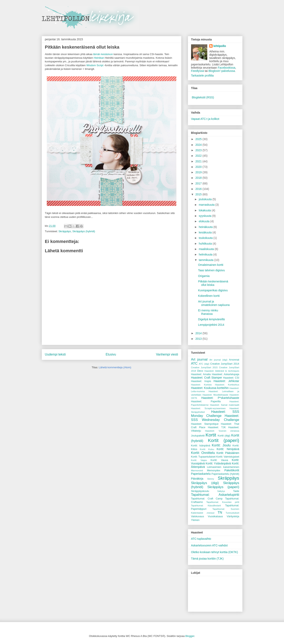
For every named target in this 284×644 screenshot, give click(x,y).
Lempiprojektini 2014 (211, 325)
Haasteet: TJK (217, 427)
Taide (236, 491)
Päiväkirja (197, 479)
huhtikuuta (206, 244)
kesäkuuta (206, 232)
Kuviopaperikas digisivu (213, 290)
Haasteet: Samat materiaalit (225, 405)
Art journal (199, 359)
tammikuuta (206, 260)
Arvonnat (234, 360)
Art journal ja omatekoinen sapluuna (214, 303)
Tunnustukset (232, 513)
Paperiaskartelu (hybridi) (225, 474)
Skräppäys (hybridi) (84, 231)
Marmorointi (197, 470)
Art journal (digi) (218, 360)
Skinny (211, 479)
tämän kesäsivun (103, 54)
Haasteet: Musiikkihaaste (215, 395)
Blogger (190, 636)
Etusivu (111, 354)
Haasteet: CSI (231, 378)
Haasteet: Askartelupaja (225, 374)
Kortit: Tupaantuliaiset (203, 457)
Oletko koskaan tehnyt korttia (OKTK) (215, 552)
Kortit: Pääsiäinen (228, 453)
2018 (199, 178)
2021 (199, 161)
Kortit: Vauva (219, 460)
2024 (199, 145)
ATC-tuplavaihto (201, 539)
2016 (199, 189)
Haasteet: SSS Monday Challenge (215, 414)
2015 (199, 194)
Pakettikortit (232, 470)
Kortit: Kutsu (207, 449)
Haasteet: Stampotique (205, 424)
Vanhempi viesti (167, 354)
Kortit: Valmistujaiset (228, 457)
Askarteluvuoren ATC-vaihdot (209, 545)
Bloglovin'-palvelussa (222, 71)
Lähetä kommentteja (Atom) (115, 367)
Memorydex (214, 470)
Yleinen (195, 520)
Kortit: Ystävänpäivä (218, 463)
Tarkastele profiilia (202, 76)
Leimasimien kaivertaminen (223, 467)
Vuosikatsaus (215, 516)
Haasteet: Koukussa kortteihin (210, 388)
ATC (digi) (204, 364)
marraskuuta (207, 205)
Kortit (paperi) (223, 440)
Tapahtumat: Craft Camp (207, 499)
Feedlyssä (198, 71)
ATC (194, 364)
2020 (199, 167)
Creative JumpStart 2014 (225, 364)
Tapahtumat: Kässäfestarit (206, 506)
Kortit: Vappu (199, 460)
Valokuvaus (198, 516)
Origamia (204, 276)
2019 (199, 172)
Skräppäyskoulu (200, 491)
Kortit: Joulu (221, 445)
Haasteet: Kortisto (201, 385)
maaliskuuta (207, 249)
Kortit (211, 435)
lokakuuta (205, 210)
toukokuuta (206, 238)
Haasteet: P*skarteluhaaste (220, 398)
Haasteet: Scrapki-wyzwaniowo (208, 408)
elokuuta (205, 221)
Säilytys (221, 491)
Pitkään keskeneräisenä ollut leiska (213, 283)
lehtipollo (220, 46)
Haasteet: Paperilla (206, 401)
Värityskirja (233, 516)
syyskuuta (205, 216)
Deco (200, 371)
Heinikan (99, 58)
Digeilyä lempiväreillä (211, 319)
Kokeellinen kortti (209, 296)
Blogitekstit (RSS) (203, 97)
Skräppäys (65, 231)
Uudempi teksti (55, 354)
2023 (199, 150)
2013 (199, 339)
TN (220, 513)
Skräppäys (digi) (205, 483)
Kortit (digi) (224, 436)
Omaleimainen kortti (211, 265)
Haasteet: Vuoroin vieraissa (222, 431)
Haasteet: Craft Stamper (207, 378)
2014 (199, 333)
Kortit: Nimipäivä (228, 449)
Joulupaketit (198, 436)
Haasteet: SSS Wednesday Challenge (215, 418)
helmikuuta (206, 254)
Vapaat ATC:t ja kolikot (205, 119)
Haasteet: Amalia (201, 374)
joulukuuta (206, 199)
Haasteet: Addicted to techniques (222, 371)
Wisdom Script (95, 65)
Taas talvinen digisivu (211, 270)
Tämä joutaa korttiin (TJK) (207, 559)
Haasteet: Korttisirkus (227, 385)
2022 (199, 156)
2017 (199, 183)
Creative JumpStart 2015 (204, 367)
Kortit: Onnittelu (203, 453)
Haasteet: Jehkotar (226, 381)
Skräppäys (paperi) (223, 487)
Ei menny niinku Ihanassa (208, 312)
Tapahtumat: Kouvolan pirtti (223, 502)
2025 (199, 139)
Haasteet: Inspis (201, 381)
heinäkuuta (206, 227)
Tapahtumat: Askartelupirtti (215, 495)
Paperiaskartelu (201, 474)
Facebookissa (227, 68)
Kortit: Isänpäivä (201, 446)
